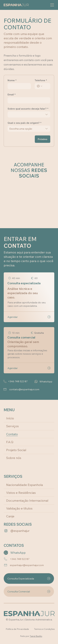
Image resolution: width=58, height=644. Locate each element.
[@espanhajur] (22, 531)
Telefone (41, 80)
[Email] (28, 100)
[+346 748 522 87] (16, 381)
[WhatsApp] (44, 381)
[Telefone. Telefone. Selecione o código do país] (40, 86)
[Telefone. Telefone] (46, 86)
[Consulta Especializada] (29, 578)
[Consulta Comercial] (29, 591)
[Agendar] (29, 317)
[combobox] (29, 114)
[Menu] (50, 5)
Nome (12, 80)
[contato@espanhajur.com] (29, 389)
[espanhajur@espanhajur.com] (28, 565)
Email (12, 94)
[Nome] (18, 86)
